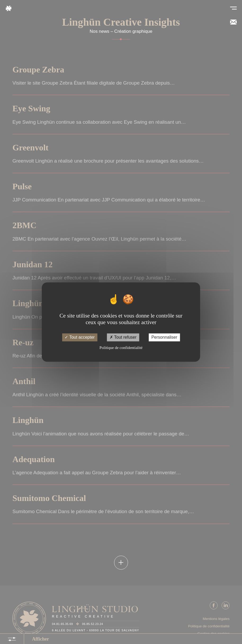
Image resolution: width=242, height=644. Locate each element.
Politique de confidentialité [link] (121, 348)
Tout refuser (123, 337)
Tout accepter (80, 337)
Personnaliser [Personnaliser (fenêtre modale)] (164, 337)
